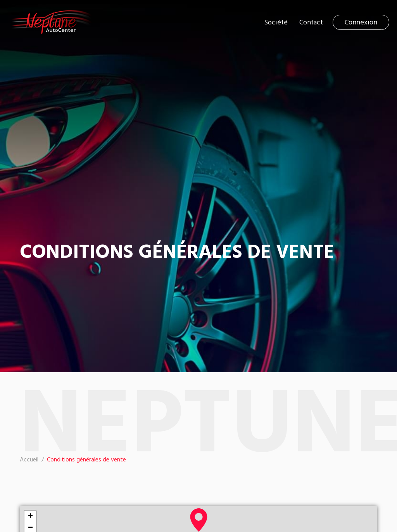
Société (276, 22)
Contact (311, 22)
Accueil (29, 460)
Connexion (361, 22)
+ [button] (30, 516)
